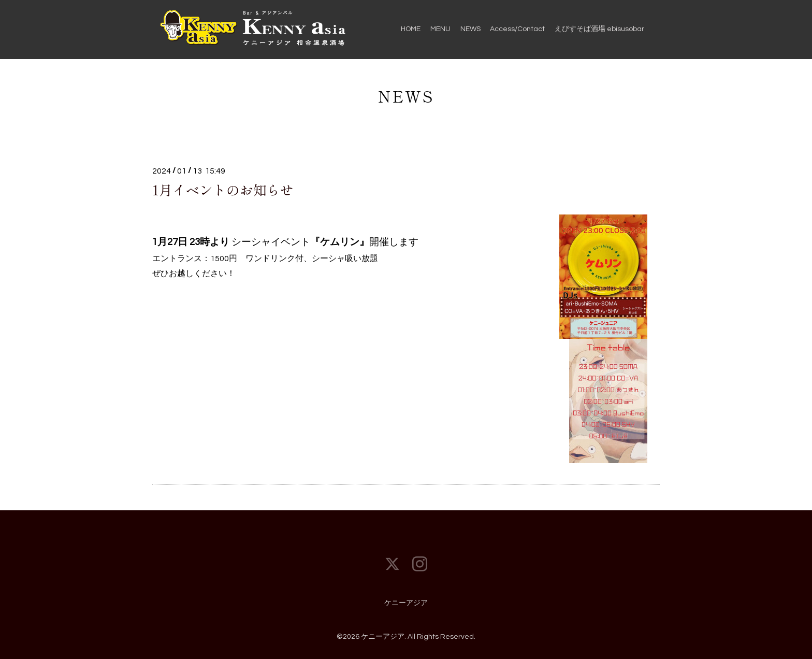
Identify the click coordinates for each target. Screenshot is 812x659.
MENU (440, 29)
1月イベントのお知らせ (223, 189)
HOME (411, 29)
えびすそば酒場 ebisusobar (599, 29)
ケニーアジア (406, 603)
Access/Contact (517, 29)
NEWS (470, 29)
